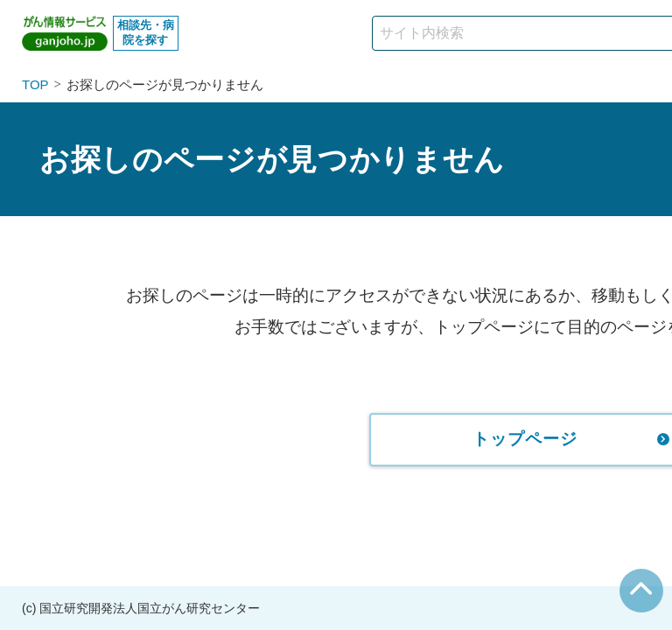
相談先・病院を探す (146, 32)
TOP (35, 84)
